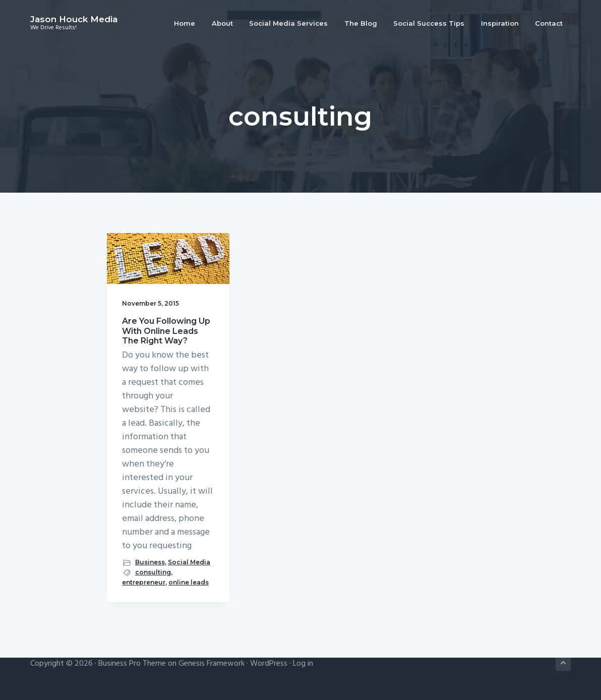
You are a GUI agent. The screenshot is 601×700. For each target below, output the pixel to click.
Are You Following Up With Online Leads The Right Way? (166, 331)
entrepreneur (144, 582)
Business (150, 562)
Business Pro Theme (132, 664)
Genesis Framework (212, 664)
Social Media (189, 562)
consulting (153, 572)
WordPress (269, 664)
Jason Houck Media (74, 19)
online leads (189, 582)
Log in (303, 664)
